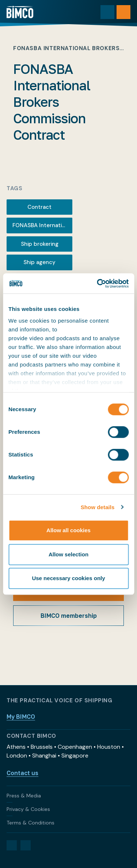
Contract (39, 207)
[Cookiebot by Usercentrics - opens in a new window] (98, 283)
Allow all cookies (68, 530)
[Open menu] (123, 12)
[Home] (20, 12)
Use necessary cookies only (68, 578)
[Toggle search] (107, 12)
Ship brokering (40, 244)
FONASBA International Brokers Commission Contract (42, 225)
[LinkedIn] (12, 845)
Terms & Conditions (31, 823)
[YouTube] (26, 845)
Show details (98, 507)
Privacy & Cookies (28, 809)
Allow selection (68, 554)
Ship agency (39, 262)
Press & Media (24, 796)
